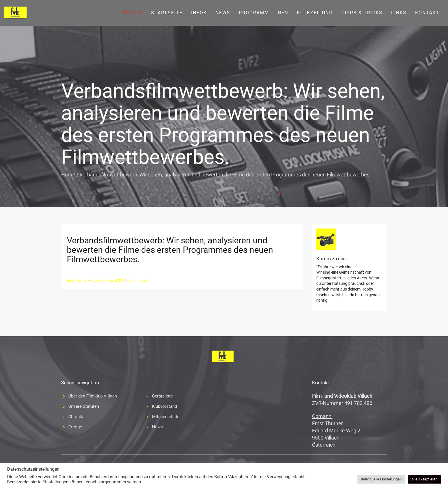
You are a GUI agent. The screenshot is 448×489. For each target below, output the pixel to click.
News (223, 13)
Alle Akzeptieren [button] (424, 479)
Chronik (76, 417)
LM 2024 (132, 13)
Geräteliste (162, 396)
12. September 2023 (107, 281)
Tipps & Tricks (362, 13)
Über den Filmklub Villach (93, 396)
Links (399, 13)
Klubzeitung (315, 13)
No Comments (136, 281)
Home (68, 175)
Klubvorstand (164, 406)
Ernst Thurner (78, 281)
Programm (254, 13)
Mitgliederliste (166, 417)
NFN (283, 13)
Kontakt (427, 13)
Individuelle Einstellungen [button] (381, 479)
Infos (199, 13)
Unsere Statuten (84, 406)
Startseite (167, 13)
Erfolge (75, 427)
